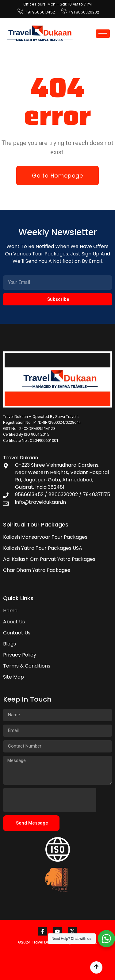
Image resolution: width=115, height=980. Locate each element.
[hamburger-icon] (103, 34)
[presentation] (50, 800)
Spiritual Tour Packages (36, 524)
